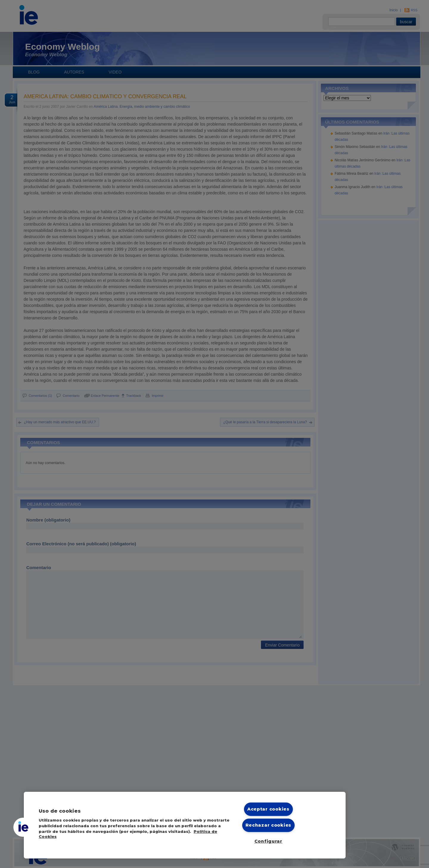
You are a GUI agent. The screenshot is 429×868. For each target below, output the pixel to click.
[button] (23, 827)
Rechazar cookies (269, 825)
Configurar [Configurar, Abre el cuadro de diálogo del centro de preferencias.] (268, 841)
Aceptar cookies (268, 809)
